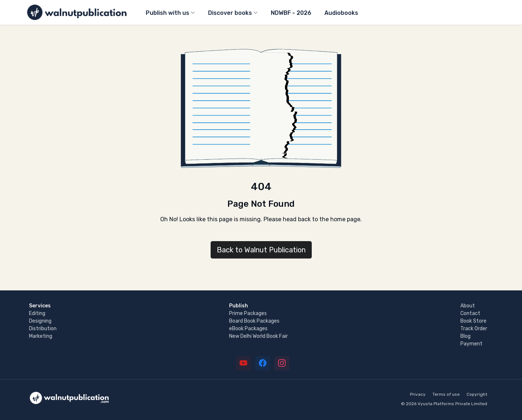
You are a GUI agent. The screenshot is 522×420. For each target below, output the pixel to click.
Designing (40, 321)
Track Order (474, 329)
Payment (471, 344)
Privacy (418, 394)
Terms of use (446, 394)
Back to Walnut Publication (261, 250)
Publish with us (167, 13)
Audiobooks (341, 13)
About (468, 306)
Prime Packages (248, 313)
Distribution (43, 329)
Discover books (230, 13)
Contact (470, 313)
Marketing (41, 336)
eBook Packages (248, 329)
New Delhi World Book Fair (258, 336)
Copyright (477, 394)
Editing (37, 313)
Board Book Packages (254, 321)
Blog (465, 336)
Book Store (473, 321)
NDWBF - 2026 (291, 13)
